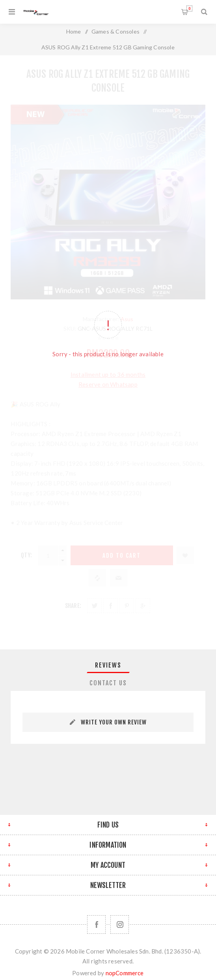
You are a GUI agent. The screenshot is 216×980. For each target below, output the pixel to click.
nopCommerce (125, 973)
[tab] (108, 665)
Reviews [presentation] (108, 665)
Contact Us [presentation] (108, 683)
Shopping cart (189, 8)
